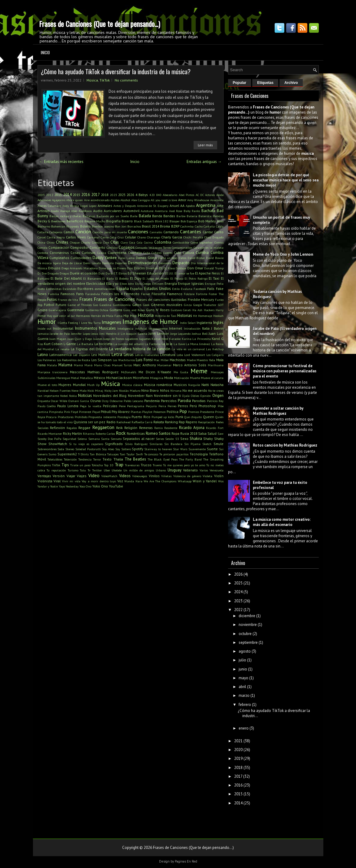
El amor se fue (184, 273)
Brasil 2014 (150, 226)
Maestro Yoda (206, 360)
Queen (209, 417)
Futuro (61, 305)
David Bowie (215, 258)
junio (243, 669)
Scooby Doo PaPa (49, 439)
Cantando (171, 232)
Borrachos (134, 226)
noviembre (248, 625)
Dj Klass (169, 268)
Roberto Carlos (105, 434)
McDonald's (129, 372)
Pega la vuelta (90, 406)
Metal (75, 378)
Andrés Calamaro (49, 206)
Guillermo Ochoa (97, 310)
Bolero (85, 226)
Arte (220, 206)
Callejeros (56, 232)
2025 (122, 195)
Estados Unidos (158, 289)
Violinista (45, 481)
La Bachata (85, 344)
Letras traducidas (147, 355)
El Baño (108, 278)
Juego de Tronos (114, 339)
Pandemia (152, 401)
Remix (158, 428)
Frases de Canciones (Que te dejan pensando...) (100, 24)
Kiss (40, 344)
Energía (171, 283)
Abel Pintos (186, 195)
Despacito (181, 263)
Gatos (137, 305)
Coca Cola (136, 242)
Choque (75, 242)
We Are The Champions (160, 481)
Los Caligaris (215, 355)
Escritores (85, 289)
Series (160, 439)
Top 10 (109, 465)
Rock (121, 433)
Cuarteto (135, 253)
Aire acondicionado (97, 200)
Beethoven (58, 221)
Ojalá (186, 396)
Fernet (145, 294)
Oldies (195, 396)
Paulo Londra (68, 406)
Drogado (53, 273)
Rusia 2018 (189, 433)
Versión (59, 476)
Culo (178, 253)
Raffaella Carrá (142, 422)
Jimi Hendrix (108, 334)
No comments (126, 80)
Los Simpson (102, 360)
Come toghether (202, 242)
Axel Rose (176, 211)
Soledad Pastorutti (88, 449)
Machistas (178, 360)
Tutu (83, 470)
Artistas (44, 211)
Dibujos (54, 268)
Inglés (218, 323)
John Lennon (159, 333)
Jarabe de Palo (60, 334)
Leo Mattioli (101, 355)
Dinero (122, 268)
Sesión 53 (172, 439)
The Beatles (135, 459)
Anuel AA (177, 206)
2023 (113, 195)
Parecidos (169, 401)
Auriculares (113, 211)
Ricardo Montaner (50, 434)
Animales (105, 206)
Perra (162, 406)
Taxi (122, 454)
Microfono (141, 378)
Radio (111, 422)
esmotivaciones (105, 289)
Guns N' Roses (158, 310)
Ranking (171, 422)
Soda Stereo (66, 449)
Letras (129, 355)
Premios (194, 412)
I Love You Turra (90, 323)
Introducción (192, 328)
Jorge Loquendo (181, 334)
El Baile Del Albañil (66, 278)
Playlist (147, 412)
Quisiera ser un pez (89, 422)
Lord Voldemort (194, 355)
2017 (96, 195)
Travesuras (132, 465)
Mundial (79, 385)
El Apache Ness (207, 273)
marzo (244, 695)
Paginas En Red (186, 861)
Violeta (207, 476)
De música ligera (49, 263)
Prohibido (81, 417)
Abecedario (170, 195)
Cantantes (191, 231)
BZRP (175, 226)
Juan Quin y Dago (80, 339)
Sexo (184, 439)
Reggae (84, 428)
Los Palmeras (47, 360)
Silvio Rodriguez (136, 444)
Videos (125, 476)
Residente (171, 428)
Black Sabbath (144, 221)
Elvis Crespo (143, 284)
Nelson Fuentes (60, 391)
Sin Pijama (192, 444)
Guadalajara (57, 310)
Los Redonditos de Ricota (74, 360)
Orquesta (44, 401)
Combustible (181, 242)
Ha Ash (197, 310)
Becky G (44, 221)
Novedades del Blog (110, 396)
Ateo (74, 211)
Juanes (98, 339)
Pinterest (85, 412)
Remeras (146, 428)
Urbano (161, 470)
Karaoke (175, 339)
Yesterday (72, 486)
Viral (57, 481)
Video (94, 475)
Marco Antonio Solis (190, 365)
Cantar (208, 232)
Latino (43, 355)
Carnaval (93, 237)
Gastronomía (122, 305)
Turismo (73, 470)
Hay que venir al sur (61, 316)
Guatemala (76, 310)
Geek (146, 305)
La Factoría (153, 344)
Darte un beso (168, 258)
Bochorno (44, 226)
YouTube (116, 486)
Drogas (64, 273)
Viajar (71, 476)
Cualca (102, 253)
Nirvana (176, 391)
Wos (221, 481)
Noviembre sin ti (167, 396)
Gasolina (105, 305)
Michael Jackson (119, 378)
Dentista (108, 263)
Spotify (137, 449)
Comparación (59, 247)
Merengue (63, 378)
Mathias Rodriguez (103, 372)
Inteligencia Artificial (132, 328)
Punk (179, 417)
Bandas (169, 216)
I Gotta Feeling (68, 323)
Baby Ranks (192, 211)
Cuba (147, 253)
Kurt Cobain (53, 344)
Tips (65, 465)
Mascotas (77, 372)
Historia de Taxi (166, 316)
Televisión (70, 459)
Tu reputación (56, 470)
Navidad (43, 391)
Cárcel (42, 237)
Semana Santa (99, 439)
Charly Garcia (172, 237)
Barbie (181, 216)
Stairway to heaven (158, 449)
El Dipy (136, 278)
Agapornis (59, 200)
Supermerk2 (67, 454)
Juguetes (145, 339)
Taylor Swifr (135, 454)
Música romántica (158, 385)
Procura (51, 417)
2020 (238, 750)
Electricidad (96, 283)
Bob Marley (207, 221)
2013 (58, 195)
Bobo (220, 221)
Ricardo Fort (215, 428)
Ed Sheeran (137, 273)
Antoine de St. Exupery (153, 206)
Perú (193, 406)
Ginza (188, 305)
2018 (105, 195)
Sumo (52, 454)
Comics (219, 242)
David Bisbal (196, 258)
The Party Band (190, 459)
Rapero (191, 422)
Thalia (118, 459)
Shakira (196, 439)
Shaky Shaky (213, 439)
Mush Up (93, 385)
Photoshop (207, 406)
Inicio (45, 52)
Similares (156, 444)
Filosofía (158, 294)
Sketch (207, 444)
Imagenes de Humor (150, 322)
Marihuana (216, 365)
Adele (220, 195)
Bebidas (218, 216)
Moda (169, 378)
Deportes (121, 263)
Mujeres (65, 385)
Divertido (152, 268)
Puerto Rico (141, 417)
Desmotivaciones (143, 263)
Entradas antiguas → (204, 162)
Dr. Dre (42, 273)
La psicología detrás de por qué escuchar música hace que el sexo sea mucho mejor (286, 180)
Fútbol (49, 305)
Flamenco (175, 294)
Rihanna (89, 434)
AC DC (200, 195)
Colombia (163, 242)
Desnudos (165, 263)
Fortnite (202, 294)
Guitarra (116, 310)
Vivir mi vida (71, 481)
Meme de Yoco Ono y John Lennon (283, 254)
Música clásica (132, 385)
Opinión (206, 396)
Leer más (205, 145)
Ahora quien (75, 200)
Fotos (52, 299)
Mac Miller (161, 360)
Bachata (208, 211)
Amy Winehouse (198, 200)
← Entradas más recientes (61, 162)
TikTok (105, 80)
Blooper (175, 221)
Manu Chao (102, 365)
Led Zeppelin (82, 355)
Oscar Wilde (59, 401)
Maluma (65, 365)
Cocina (148, 242)
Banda (157, 216)
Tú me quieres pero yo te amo (184, 465)
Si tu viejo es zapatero (86, 444)
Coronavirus (59, 253)
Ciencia (97, 242)
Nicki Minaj (95, 391)
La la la (167, 344)
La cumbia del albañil (129, 344)
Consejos (127, 247)
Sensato (116, 439)
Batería (192, 216)
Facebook (200, 289)
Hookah (218, 316)
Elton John (127, 284)
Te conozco (151, 454)
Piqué (96, 412)
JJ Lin (121, 334)
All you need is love (164, 200)
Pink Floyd (71, 412)
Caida (220, 226)
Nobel (64, 396)
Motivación (181, 378)
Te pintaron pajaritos (174, 454)
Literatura (168, 355)
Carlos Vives (76, 237)
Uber (107, 470)
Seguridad (69, 439)
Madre (191, 360)
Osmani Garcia (79, 401)
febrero (245, 705)
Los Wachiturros (124, 360)
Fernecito (132, 294)
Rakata (159, 422)
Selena (82, 439)
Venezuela (217, 470)
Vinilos (154, 476)
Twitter (97, 470)
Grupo (42, 310)
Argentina (206, 205)
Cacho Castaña (205, 226)
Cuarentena (117, 253)
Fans (80, 294)
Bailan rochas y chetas (65, 216)
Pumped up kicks (163, 417)
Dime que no (107, 268)
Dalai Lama (126, 258)
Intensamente (158, 328)
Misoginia (157, 378)
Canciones (138, 231)
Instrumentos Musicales (95, 328)
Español (136, 289)
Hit (195, 316)
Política (173, 412)
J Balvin (217, 328)
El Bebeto (122, 278)
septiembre (248, 642)
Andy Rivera (71, 206)
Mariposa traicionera (53, 372)
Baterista (205, 216)
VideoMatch (109, 476)
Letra (117, 354)
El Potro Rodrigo (196, 278)
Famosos (68, 294)
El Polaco (177, 278)
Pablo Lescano (133, 401)
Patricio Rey (215, 401)
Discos (139, 268)
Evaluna (187, 289)
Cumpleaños (59, 258)
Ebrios (123, 273)
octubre (245, 634)
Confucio (112, 248)
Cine (106, 242)
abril (242, 687)
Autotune (147, 211)
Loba (180, 355)
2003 (41, 195)
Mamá (78, 365)
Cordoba (43, 253)
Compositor (79, 247)
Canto (219, 232)
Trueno (157, 465)
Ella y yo (113, 283)
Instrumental (63, 328)
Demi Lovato (92, 263)
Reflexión (57, 428)
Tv (89, 470)
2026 (130, 195)
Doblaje (181, 268)
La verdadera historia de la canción (140, 349)
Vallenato (190, 470)
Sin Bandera (173, 444)
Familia (54, 294)
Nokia (73, 396)
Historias (185, 316)
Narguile (194, 385)
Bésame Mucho (95, 221)
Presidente (207, 412)
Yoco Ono (85, 486)
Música (92, 80)
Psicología (124, 417)
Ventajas (44, 476)
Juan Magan (58, 339)
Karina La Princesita (196, 339)
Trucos (146, 465)
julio (242, 660)
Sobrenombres (47, 449)
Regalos (72, 428)
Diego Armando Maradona (80, 268)
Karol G (217, 339)
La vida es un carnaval (188, 349)
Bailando (89, 216)
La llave (179, 344)
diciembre (247, 616)
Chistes (62, 242)
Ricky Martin (72, 433)
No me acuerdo (195, 390)
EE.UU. (169, 273)
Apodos (190, 206)
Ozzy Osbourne (112, 401)
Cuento (168, 253)
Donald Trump (214, 268)
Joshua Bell (200, 334)
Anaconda (217, 200)
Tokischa (97, 465)
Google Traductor (205, 305)
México (100, 378)
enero (244, 728)
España (123, 289)
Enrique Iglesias (191, 283)
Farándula (93, 294)
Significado (114, 444)
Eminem (158, 284)
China (41, 242)
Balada (145, 216)
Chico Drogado (214, 237)
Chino (51, 242)
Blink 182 (162, 221)
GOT (221, 305)
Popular (240, 83)
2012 (50, 195)
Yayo (62, 486)
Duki (101, 273)
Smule (219, 444)
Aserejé (65, 211)
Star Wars (180, 449)
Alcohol (125, 200)
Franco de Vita (68, 300)
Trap (119, 464)
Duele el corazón (84, 273)
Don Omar (195, 268)
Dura (109, 273)
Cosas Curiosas (83, 253)
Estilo (176, 289)
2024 (238, 592)
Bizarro (127, 221)
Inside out (44, 328)
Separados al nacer (139, 439)
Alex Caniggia (140, 200)
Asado (55, 211)
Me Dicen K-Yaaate (155, 372)
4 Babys (142, 195)
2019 (238, 758)
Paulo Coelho (47, 406)
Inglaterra (204, 323)
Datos (182, 258)
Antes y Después (125, 206)
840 (159, 195)
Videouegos (140, 476)
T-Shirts (83, 454)
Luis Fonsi (144, 360)
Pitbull (106, 412)
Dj (161, 268)
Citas (115, 242)
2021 (238, 741)
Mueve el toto (47, 385)
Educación (155, 273)
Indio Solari (188, 323)
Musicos (180, 385)
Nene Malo (79, 391)
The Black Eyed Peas (163, 459)
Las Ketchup (215, 349)
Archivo (291, 83)
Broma (165, 226)
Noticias (85, 396)
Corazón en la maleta (209, 248)
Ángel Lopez (88, 206)
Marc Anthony (145, 365)
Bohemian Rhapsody (65, 226)
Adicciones (44, 200)
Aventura (161, 211)
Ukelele (117, 470)
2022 (238, 610)
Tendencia (85, 459)
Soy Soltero (123, 449)
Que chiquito (193, 417)
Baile (134, 216)
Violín (219, 476)
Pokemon (160, 412)
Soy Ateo (108, 449)
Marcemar (164, 365)
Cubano (157, 253)
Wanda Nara (133, 481)
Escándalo (69, 289)
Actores (210, 195)
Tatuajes (113, 454)
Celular (131, 237)
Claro (124, 242)
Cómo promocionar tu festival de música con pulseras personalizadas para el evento (285, 371)
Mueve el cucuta (212, 378)
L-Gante (70, 344)
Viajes (82, 476)
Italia (206, 328)
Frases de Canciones (114, 299)
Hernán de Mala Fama (107, 316)
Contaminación (182, 248)
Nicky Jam (111, 391)
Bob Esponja (189, 221)
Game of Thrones (80, 305)
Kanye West (160, 339)
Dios (130, 268)
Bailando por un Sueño (113, 216)
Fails (211, 289)
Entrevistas (54, 289)
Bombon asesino (103, 226)
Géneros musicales (167, 305)
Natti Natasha (212, 385)
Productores (66, 417)
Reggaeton (103, 427)
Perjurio (151, 406)
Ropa (175, 433)
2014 (67, 195)
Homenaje (205, 316)
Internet (176, 328)
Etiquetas (265, 83)
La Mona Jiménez (198, 344)
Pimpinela (56, 412)
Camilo (69, 232)
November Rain (140, 396)
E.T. (116, 273)
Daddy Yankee (105, 258)
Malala (52, 365)
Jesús (95, 334)
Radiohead (124, 422)
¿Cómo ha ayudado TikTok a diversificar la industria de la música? (116, 72)
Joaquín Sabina (137, 334)
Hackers (209, 310)
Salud (212, 433)
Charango (154, 237)
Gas (96, 305)
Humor (47, 322)
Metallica (86, 378)
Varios (204, 470)
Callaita (43, 232)
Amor (182, 200)
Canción (83, 231)
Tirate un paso (80, 465)
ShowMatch (58, 444)
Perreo (172, 406)
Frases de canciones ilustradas (162, 299)
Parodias (199, 401)
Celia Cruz (117, 237)
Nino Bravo (150, 390)
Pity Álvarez (121, 412)
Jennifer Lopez (81, 334)
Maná (88, 365)
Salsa (202, 433)
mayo (243, 678)
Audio (98, 211)
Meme (199, 371)
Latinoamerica (60, 355)
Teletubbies (55, 459)
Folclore (189, 294)
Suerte (212, 449)
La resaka (62, 349)
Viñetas (166, 476)
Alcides (115, 200)
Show (42, 444)
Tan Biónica (98, 454)
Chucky (86, 242)
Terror (97, 459)
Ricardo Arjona (192, 428)
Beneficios (75, 221)
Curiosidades (81, 258)
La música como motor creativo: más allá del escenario (282, 522)
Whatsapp (185, 481)
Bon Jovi (121, 226)
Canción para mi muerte (110, 232)
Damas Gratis (146, 258)
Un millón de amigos (139, 470)
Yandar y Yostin (48, 486)
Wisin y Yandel (205, 481)
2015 (77, 195)
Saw (220, 434)
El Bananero (92, 278)
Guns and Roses (134, 310)
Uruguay (175, 470)
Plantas (136, 412)
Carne (105, 237)
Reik (119, 428)
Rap (182, 422)
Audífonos (85, 211)
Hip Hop (130, 316)
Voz (120, 481)
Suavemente (197, 449)
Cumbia (202, 253)
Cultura (188, 253)
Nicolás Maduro (129, 391)
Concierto (97, 247)
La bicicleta (103, 344)
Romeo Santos (158, 433)
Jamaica (43, 334)
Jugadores (131, 339)
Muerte (195, 378)
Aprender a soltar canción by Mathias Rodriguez (278, 411)
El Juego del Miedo (156, 278)
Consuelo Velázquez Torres (153, 248)
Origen (218, 396)
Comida (42, 248)
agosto (245, 651)
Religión (131, 428)
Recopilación (206, 422)
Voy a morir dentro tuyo (99, 481)
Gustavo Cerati (181, 310)
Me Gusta (181, 372)
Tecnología (199, 454)
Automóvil (131, 211)
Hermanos (83, 316)
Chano (142, 237)
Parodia (184, 401)
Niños (165, 390)
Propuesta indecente (102, 417)
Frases (86, 299)
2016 (86, 195)
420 (152, 195)
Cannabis (156, 232)
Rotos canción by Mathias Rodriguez (285, 445)
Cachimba (187, 226)
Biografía (113, 221)
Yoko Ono (100, 486)
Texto (107, 459)
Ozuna (95, 401)
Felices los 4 (112, 294)
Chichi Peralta (193, 237)
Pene (122, 406)
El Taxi (214, 278)
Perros (183, 406)
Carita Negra (56, 237)
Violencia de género (187, 476)
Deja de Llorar (72, 263)
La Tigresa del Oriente (89, 349)
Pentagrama (136, 406)
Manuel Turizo (122, 365)
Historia (146, 315)
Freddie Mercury (201, 299)
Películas (110, 406)
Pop (183, 411)
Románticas (136, 433)
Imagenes (111, 322)
